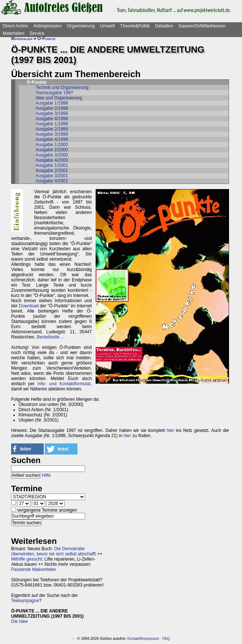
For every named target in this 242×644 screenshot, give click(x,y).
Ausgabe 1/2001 (52, 165)
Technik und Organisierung (62, 87)
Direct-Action (15, 26)
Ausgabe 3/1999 (52, 134)
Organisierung (81, 26)
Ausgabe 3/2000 (52, 155)
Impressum (150, 639)
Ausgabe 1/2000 (52, 145)
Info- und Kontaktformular (64, 384)
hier (170, 430)
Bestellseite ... (51, 337)
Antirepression (48, 26)
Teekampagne (25, 601)
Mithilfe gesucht (26, 559)
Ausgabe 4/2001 (52, 181)
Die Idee (19, 621)
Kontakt (134, 639)
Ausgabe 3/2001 (52, 176)
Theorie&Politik (135, 26)
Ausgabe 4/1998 (52, 119)
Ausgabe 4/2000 (52, 160)
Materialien (14, 33)
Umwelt (107, 26)
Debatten (164, 26)
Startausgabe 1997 (54, 93)
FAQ (166, 639)
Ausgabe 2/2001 (52, 171)
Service (37, 33)
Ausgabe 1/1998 (52, 103)
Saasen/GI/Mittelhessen (202, 26)
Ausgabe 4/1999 (52, 139)
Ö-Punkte (47, 39)
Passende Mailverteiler (34, 569)
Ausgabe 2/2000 (52, 150)
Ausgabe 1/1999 (52, 124)
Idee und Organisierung (59, 98)
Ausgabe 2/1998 (52, 108)
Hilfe (46, 475)
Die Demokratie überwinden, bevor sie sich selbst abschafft (54, 551)
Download (29, 306)
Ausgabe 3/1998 (52, 113)
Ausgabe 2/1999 (52, 129)
